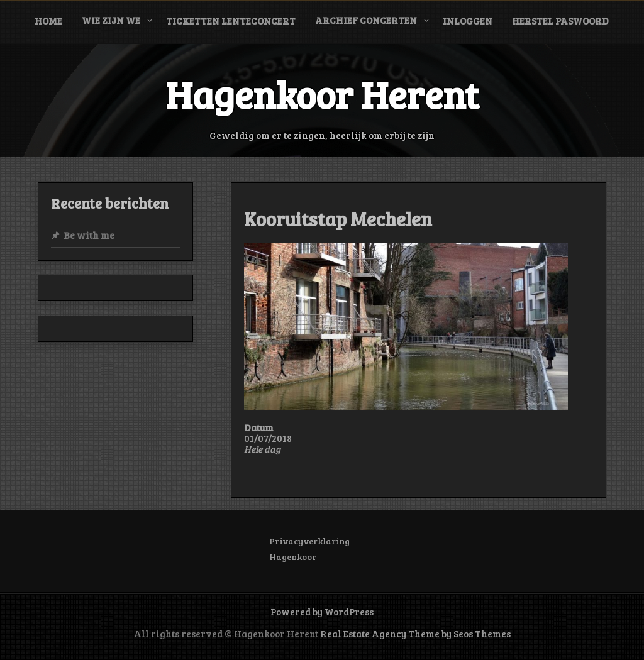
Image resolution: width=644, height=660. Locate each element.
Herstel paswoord (560, 21)
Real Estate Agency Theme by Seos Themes (415, 634)
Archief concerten (366, 20)
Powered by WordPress (322, 612)
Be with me (89, 235)
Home (48, 21)
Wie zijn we (111, 20)
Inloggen (468, 21)
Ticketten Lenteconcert (231, 21)
